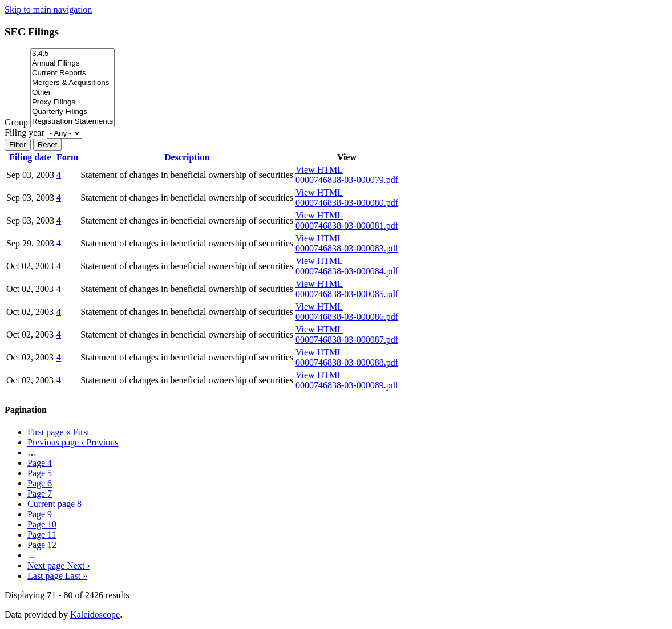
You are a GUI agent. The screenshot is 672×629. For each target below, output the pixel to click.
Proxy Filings (72, 102)
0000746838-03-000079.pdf (347, 180)
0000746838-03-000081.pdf (347, 226)
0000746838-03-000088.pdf (347, 362)
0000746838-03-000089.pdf (347, 385)
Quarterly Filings (72, 112)
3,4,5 (72, 54)
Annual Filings (72, 64)
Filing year (25, 133)
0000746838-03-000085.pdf (347, 294)
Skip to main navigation (48, 9)
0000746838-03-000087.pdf (347, 340)
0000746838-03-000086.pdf (347, 317)
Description (187, 157)
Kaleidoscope (95, 614)
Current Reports (72, 73)
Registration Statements (72, 122)
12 (42, 545)
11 (42, 535)
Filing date (30, 157)
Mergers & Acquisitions (72, 83)
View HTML (319, 170)
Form (67, 157)
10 (42, 524)
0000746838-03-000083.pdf (347, 248)
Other (72, 93)
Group (16, 122)
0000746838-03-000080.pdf (347, 203)
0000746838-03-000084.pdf (347, 271)
